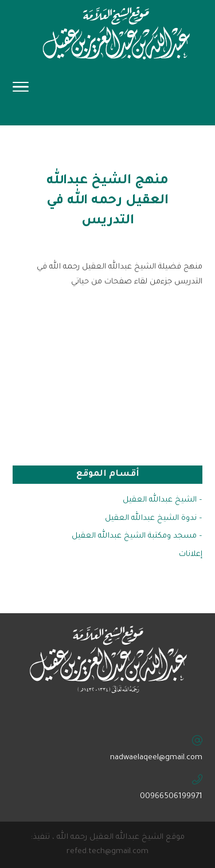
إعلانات (191, 555)
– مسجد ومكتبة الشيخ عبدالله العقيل (137, 536)
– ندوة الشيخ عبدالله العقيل (154, 518)
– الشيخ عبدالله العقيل (163, 500)
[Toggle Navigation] (21, 90)
